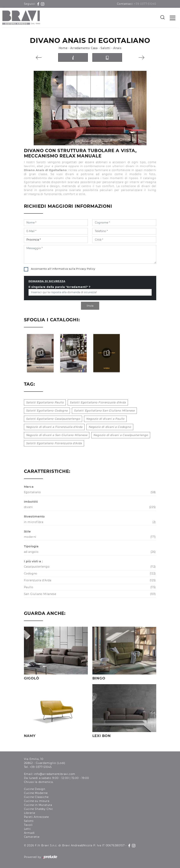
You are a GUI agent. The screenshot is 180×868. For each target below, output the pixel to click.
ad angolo (90, 552)
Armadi (29, 833)
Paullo (90, 587)
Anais (117, 48)
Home (63, 48)
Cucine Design (35, 789)
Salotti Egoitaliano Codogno (47, 411)
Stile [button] (27, 531)
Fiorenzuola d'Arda (90, 580)
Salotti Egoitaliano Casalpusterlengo (53, 419)
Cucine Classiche (36, 797)
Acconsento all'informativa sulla (63, 269)
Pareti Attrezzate (36, 817)
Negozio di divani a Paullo (105, 419)
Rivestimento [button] (34, 516)
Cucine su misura (37, 801)
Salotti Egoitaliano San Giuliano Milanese (104, 411)
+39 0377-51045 (145, 4)
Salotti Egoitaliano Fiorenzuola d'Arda (98, 402)
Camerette (32, 837)
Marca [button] (29, 487)
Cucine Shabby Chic (38, 809)
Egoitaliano (90, 492)
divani (90, 507)
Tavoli (28, 825)
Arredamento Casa (84, 48)
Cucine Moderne (36, 793)
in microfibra (90, 522)
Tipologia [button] (31, 546)
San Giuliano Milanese (90, 594)
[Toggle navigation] (173, 18)
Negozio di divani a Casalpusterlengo (121, 435)
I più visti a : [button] (33, 561)
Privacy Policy (86, 269)
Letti (27, 829)
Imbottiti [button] (31, 502)
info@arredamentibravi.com (55, 774)
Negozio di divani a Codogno (110, 427)
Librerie (30, 813)
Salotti (105, 48)
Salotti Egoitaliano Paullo (45, 402)
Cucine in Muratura (38, 805)
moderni (90, 537)
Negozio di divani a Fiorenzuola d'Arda (54, 427)
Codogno (90, 574)
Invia (90, 306)
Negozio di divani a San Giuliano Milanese (57, 435)
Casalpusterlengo (90, 567)
